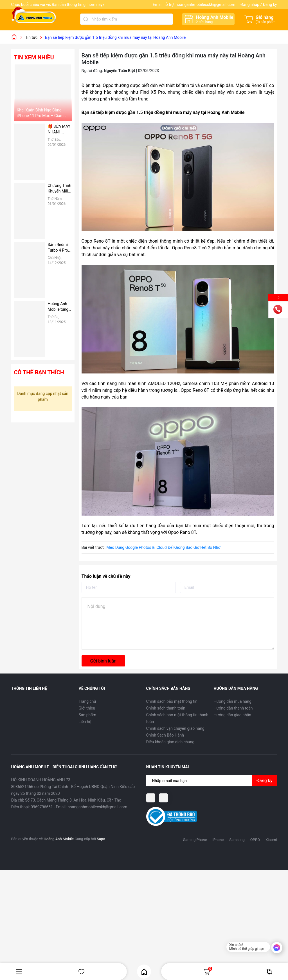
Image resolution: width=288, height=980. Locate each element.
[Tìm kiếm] (86, 19)
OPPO (255, 840)
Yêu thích (81, 972)
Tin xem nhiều (34, 57)
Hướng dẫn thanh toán (233, 708)
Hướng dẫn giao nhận (233, 715)
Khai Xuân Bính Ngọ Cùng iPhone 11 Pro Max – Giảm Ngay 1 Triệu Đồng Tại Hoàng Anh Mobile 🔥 (42, 113)
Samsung (237, 840)
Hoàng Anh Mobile (59, 839)
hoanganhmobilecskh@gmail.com (205, 5)
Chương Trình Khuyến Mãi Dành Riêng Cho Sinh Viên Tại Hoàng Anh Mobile (60, 189)
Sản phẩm (88, 715)
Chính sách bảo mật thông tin (172, 701)
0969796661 (42, 807)
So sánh (269, 972)
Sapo (101, 839)
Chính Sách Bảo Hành (165, 735)
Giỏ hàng (208, 972)
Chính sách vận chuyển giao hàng (175, 728)
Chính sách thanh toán (166, 708)
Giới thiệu (87, 708)
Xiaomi (271, 840)
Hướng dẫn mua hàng (233, 701)
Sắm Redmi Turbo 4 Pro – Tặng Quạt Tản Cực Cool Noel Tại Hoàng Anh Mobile (60, 248)
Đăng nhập (250, 5)
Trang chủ (87, 701)
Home (144, 972)
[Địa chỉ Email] (212, 781)
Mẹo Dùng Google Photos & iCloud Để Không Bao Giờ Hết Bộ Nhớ (164, 547)
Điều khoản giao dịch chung (170, 742)
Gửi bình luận (103, 661)
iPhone (218, 840)
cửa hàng (204, 22)
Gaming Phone (195, 840)
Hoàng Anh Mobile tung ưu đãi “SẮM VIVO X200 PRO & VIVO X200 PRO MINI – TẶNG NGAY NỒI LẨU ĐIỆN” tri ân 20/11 (59, 307)
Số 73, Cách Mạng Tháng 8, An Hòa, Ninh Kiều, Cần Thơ (73, 800)
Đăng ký (270, 5)
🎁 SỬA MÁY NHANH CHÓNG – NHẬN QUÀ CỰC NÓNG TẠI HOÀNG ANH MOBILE (59, 129)
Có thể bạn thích (39, 372)
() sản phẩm (266, 22)
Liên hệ (85, 722)
